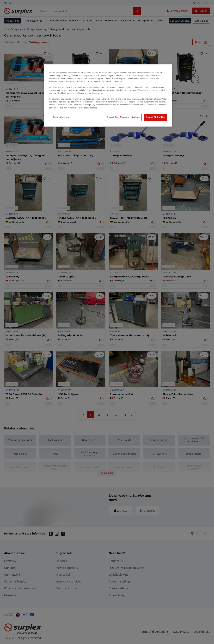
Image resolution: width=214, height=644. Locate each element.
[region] (108, 96)
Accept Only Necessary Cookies (123, 117)
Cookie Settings (61, 117)
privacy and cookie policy (65, 102)
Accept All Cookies (156, 117)
